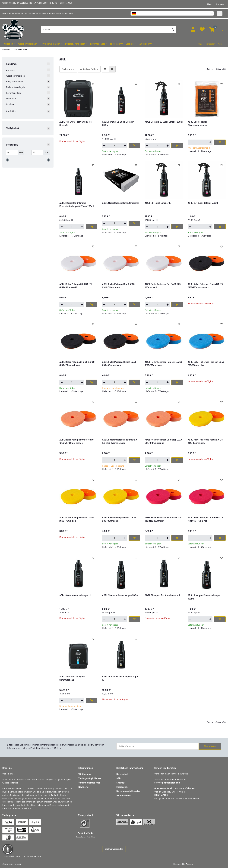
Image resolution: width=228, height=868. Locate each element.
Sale (200, 44)
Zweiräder (11, 111)
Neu (220, 44)
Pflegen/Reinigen (14, 81)
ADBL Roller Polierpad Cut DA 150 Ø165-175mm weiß (118, 286)
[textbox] (172, 13)
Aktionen (11, 70)
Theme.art (190, 864)
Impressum (122, 787)
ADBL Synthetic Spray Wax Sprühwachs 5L (72, 678)
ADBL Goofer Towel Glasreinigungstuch (197, 123)
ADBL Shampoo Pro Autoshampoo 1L (163, 595)
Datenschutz (123, 774)
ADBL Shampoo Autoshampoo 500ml (120, 595)
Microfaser (11, 98)
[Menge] (115, 146)
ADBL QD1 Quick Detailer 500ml (203, 203)
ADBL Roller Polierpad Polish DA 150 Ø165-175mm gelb (77, 519)
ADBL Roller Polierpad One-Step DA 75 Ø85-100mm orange (164, 441)
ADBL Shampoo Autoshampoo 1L (76, 595)
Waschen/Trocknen (16, 76)
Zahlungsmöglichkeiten (90, 778)
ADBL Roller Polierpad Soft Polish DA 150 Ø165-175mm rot (206, 519)
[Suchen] (105, 30)
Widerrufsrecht (124, 795)
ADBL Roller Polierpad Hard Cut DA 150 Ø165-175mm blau (164, 364)
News (210, 4)
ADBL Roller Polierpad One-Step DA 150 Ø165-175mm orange (120, 441)
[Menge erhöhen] (125, 146)
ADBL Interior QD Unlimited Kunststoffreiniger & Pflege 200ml (76, 205)
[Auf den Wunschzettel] (93, 84)
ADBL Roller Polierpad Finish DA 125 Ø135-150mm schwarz (205, 286)
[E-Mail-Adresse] (158, 746)
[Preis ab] (12, 153)
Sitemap (120, 783)
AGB (119, 778)
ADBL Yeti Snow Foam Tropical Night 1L (120, 678)
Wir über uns (85, 774)
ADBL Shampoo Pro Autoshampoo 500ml (204, 597)
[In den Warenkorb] (134, 146)
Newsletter (84, 787)
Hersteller (210, 44)
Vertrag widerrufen (114, 849)
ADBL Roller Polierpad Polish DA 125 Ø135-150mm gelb (205, 441)
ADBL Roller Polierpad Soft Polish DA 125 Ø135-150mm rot (163, 519)
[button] (193, 30)
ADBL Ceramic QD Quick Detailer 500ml (164, 122)
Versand (37, 856)
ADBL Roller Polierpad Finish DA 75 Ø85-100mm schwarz (119, 364)
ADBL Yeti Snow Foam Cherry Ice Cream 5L (76, 123)
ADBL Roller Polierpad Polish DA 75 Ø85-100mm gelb (119, 519)
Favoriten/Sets (13, 93)
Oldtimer (10, 104)
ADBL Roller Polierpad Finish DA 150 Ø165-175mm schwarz (77, 364)
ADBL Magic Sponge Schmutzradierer (120, 203)
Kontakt (220, 4)
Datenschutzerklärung (57, 745)
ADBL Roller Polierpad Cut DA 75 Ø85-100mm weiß (163, 286)
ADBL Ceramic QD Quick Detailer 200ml (118, 123)
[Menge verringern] (104, 146)
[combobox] (172, 13)
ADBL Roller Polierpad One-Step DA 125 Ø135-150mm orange (77, 441)
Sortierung (67, 69)
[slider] (7, 160)
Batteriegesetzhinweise (128, 791)
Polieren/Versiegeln (16, 87)
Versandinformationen (89, 783)
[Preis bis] (37, 153)
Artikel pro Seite (88, 69)
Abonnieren (210, 746)
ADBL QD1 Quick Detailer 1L (158, 203)
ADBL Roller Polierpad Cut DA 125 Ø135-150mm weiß (76, 286)
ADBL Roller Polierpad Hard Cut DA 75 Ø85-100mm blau (206, 364)
